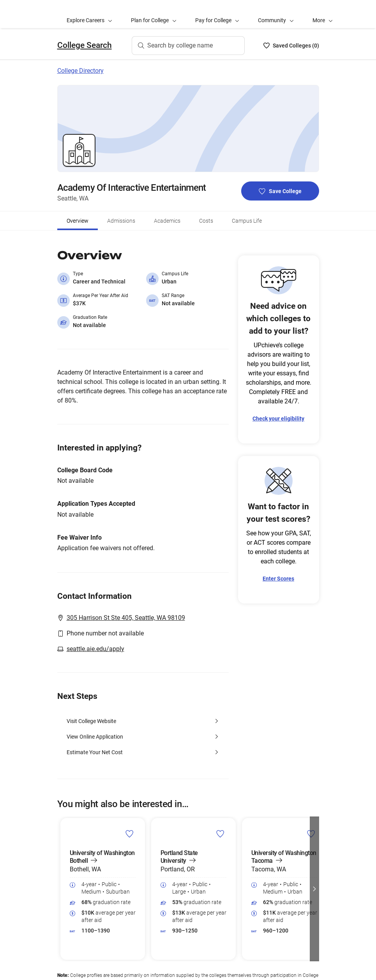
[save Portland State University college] (220, 834)
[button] (323, 14)
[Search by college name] (188, 46)
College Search (85, 45)
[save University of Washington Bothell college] (130, 834)
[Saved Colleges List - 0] (291, 46)
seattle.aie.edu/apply (95, 649)
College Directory (80, 71)
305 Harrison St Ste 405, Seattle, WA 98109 (126, 618)
